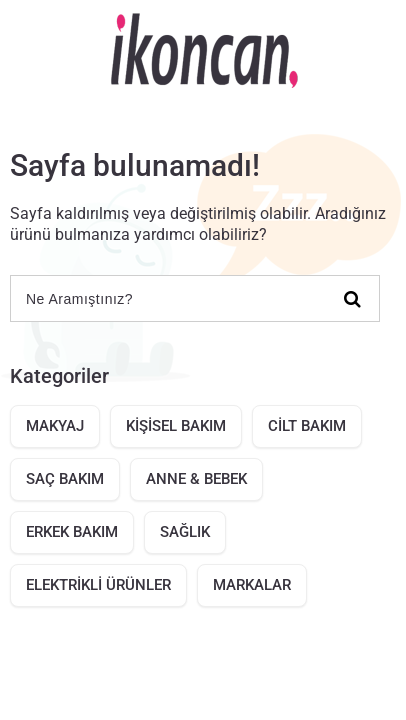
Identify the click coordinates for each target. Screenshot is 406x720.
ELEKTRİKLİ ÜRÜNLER (98, 585)
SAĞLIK (185, 532)
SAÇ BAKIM (65, 479)
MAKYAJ (55, 426)
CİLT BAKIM (307, 426)
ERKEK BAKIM (72, 532)
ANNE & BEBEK (196, 479)
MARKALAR (252, 585)
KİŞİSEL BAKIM (176, 426)
